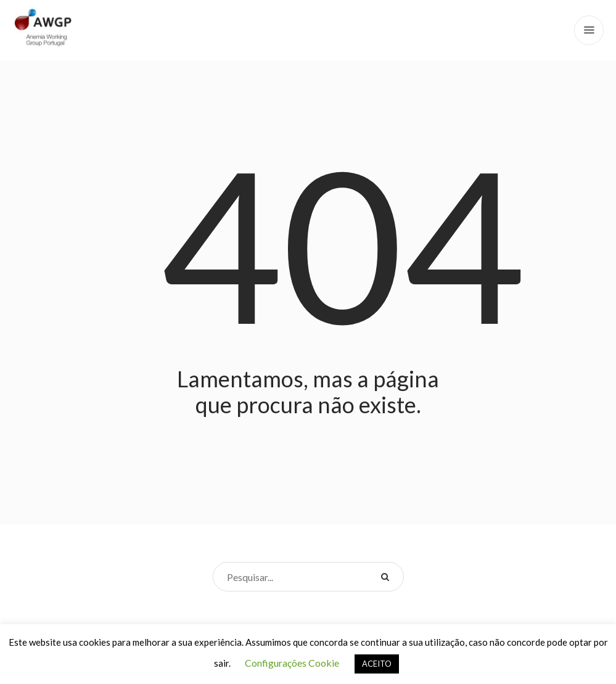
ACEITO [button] (377, 664)
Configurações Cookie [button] (292, 663)
